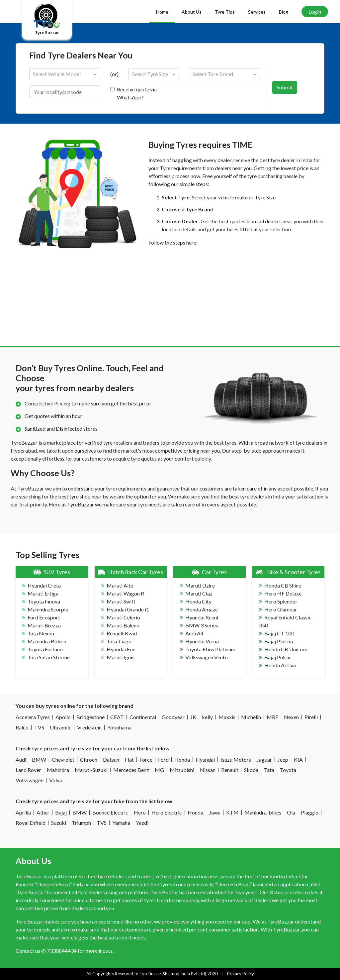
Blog (284, 12)
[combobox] (59, 74)
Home (162, 12)
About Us (192, 12)
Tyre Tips (225, 12)
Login (315, 11)
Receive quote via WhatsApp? (137, 93)
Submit (285, 87)
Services (257, 12)
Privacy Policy (241, 974)
